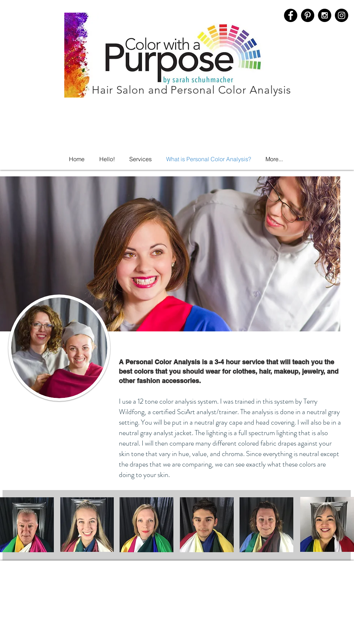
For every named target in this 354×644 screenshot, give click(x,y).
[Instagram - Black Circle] (325, 15)
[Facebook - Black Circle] (291, 15)
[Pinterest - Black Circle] (308, 15)
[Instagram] (342, 15)
